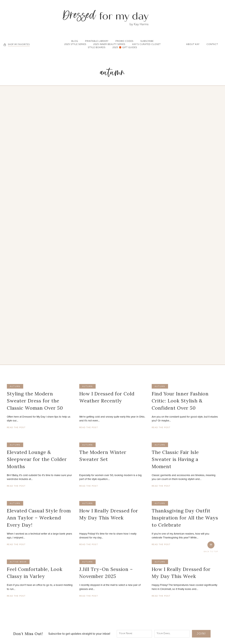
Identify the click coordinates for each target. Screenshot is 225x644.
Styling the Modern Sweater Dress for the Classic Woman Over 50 (35, 401)
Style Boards (97, 48)
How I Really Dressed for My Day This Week (109, 514)
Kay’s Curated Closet (147, 45)
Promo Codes (124, 41)
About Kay (193, 45)
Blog (75, 41)
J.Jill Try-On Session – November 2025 (106, 573)
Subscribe (147, 41)
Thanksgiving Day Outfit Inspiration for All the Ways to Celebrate (185, 518)
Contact (212, 45)
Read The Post (16, 427)
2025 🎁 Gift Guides (125, 48)
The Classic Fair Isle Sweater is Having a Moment (175, 459)
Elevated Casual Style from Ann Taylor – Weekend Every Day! (39, 518)
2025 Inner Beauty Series (109, 45)
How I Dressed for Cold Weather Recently (107, 397)
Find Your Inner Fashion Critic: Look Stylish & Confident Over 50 (180, 401)
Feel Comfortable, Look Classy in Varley (35, 573)
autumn (15, 387)
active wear (18, 562)
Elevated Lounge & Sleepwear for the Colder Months (37, 459)
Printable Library (97, 41)
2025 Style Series (75, 45)
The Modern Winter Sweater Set (103, 456)
